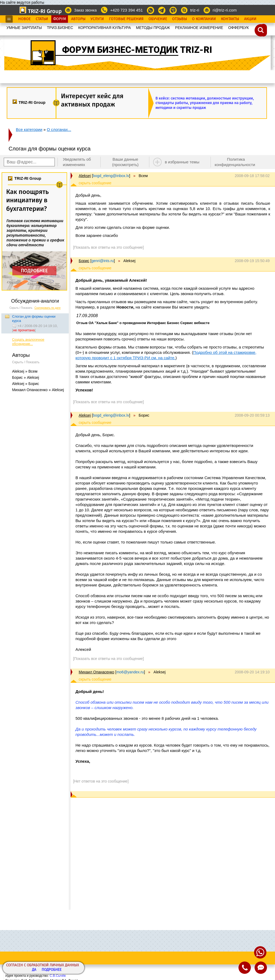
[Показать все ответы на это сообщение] (108, 247)
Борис (84, 261)
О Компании (204, 19)
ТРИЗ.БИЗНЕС (60, 28)
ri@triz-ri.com (225, 10)
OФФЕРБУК (239, 28)
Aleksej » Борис (26, 384)
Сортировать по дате (48, 308)
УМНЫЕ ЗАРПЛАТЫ (24, 28)
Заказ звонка (85, 10)
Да (34, 970)
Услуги (97, 19)
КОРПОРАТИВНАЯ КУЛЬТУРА (104, 28)
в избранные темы (182, 162)
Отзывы (180, 19)
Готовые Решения (126, 19)
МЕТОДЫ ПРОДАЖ (153, 28)
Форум (60, 19)
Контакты (230, 19)
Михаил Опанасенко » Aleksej (38, 390)
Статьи (42, 19)
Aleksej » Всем (25, 371)
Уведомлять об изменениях (77, 162)
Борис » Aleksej (26, 377)
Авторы (78, 19)
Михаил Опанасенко (96, 672)
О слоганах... (59, 129)
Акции (250, 19)
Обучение (158, 19)
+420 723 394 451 (126, 10)
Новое (24, 19)
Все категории (29, 129)
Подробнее (52, 970)
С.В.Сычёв (58, 976)
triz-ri (195, 10)
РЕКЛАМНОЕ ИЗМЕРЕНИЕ (199, 28)
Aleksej (85, 176)
